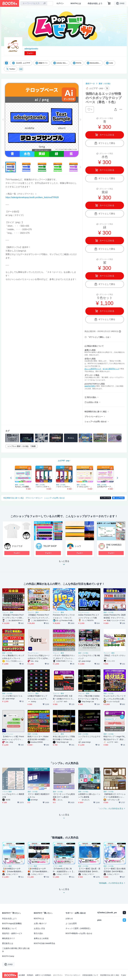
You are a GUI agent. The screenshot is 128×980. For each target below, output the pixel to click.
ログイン (60, 3)
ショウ (78, 546)
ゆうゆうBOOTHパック (111, 369)
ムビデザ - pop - (64, 461)
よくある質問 (71, 923)
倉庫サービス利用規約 (43, 975)
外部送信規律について (90, 975)
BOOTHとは (76, 3)
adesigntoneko (31, 49)
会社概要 (22, 975)
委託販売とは (8, 943)
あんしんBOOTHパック (93, 369)
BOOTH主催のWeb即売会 (44, 943)
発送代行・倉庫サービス (12, 933)
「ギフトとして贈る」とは (98, 337)
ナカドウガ (17, 546)
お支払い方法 (93, 402)
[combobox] (34, 3)
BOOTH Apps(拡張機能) (12, 923)
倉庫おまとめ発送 (41, 938)
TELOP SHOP (50, 546)
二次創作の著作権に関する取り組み (16, 950)
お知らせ (69, 918)
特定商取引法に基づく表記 (96, 412)
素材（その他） (105, 84)
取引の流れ (92, 397)
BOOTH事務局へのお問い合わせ (79, 933)
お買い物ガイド (40, 923)
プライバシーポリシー (94, 417)
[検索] (44, 4)
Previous (3, 120)
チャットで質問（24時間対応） (79, 928)
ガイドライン (58, 975)
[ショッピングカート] (109, 3)
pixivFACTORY (90, 386)
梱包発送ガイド (9, 938)
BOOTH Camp (8, 956)
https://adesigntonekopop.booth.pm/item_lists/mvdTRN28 (32, 197)
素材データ (90, 84)
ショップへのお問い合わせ (96, 422)
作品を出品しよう (95, 3)
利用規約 (30, 975)
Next (80, 120)
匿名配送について (9, 928)
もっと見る (64, 564)
